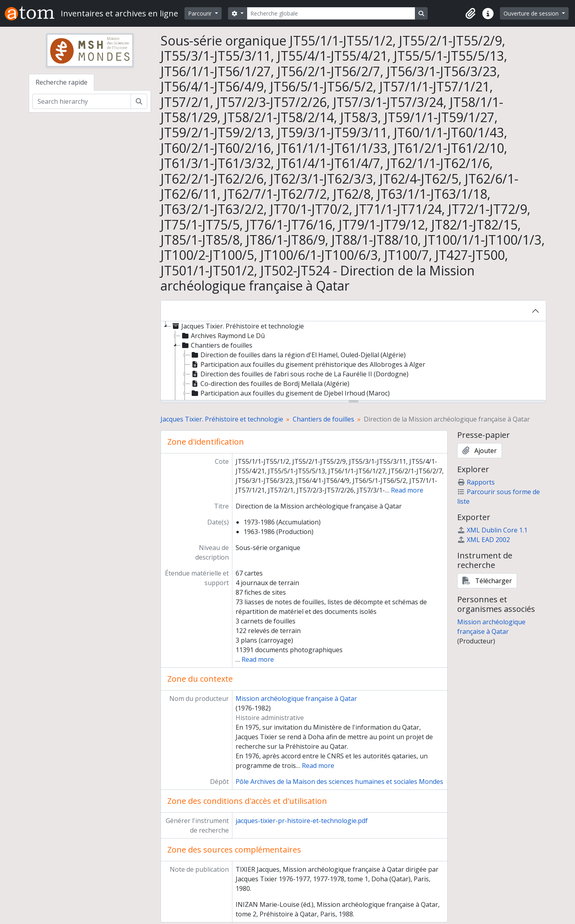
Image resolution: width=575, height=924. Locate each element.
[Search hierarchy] (82, 101)
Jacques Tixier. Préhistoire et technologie (222, 419)
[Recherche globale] (331, 13)
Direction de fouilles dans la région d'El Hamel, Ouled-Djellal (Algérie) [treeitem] (298, 355)
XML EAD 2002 (484, 540)
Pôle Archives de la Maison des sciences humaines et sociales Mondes (339, 782)
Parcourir (201, 13)
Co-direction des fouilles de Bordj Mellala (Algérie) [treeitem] (270, 384)
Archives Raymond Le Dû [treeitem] (223, 336)
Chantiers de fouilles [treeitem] (216, 345)
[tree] (353, 361)
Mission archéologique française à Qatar (296, 698)
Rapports (476, 482)
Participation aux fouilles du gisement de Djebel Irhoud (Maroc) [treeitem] (290, 393)
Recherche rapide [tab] (61, 82)
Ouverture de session (532, 13)
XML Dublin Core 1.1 (492, 530)
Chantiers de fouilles (323, 419)
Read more (407, 490)
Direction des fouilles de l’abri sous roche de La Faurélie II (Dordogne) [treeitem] (299, 374)
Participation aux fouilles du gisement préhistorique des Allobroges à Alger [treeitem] (308, 364)
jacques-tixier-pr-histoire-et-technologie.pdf (302, 821)
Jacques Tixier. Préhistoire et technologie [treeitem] (237, 326)
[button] (470, 14)
